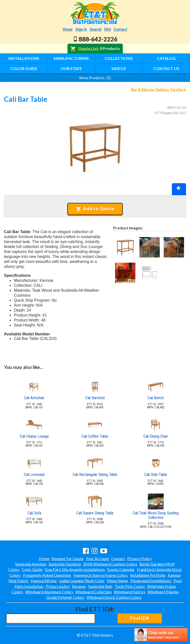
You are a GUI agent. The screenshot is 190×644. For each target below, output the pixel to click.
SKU (170, 107)
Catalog (166, 58)
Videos (119, 68)
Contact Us (166, 68)
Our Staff (71, 68)
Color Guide (24, 68)
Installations (24, 58)
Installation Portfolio (148, 575)
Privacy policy (58, 586)
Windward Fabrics (130, 592)
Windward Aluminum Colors (49, 592)
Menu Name (117, 581)
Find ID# (140, 618)
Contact (120, 29)
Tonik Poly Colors (130, 586)
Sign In (81, 29)
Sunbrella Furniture (65, 564)
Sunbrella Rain (100, 586)
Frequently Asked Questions (47, 575)
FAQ (108, 29)
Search (95, 29)
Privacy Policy (139, 558)
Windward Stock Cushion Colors (114, 597)
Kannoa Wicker (44, 581)
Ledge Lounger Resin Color (82, 581)
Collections (119, 58)
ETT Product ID (166, 113)
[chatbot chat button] (161, 635)
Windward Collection (94, 592)
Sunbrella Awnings (31, 564)
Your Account (97, 558)
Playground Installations (151, 581)
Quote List (88, 48)
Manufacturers (71, 58)
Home (68, 29)
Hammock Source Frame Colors (101, 575)
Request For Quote (68, 558)
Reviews (79, 586)
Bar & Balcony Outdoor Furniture (159, 90)
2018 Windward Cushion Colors (110, 564)
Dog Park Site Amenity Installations (75, 569)
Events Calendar (121, 569)
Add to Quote (95, 209)
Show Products (95, 78)
